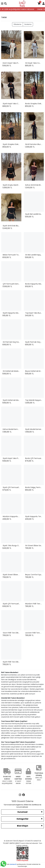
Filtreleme (18, 24)
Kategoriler (23, 819)
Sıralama (28, 24)
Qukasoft (13, 864)
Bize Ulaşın (23, 826)
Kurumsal (22, 812)
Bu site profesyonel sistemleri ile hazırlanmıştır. (23, 865)
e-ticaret (28, 864)
